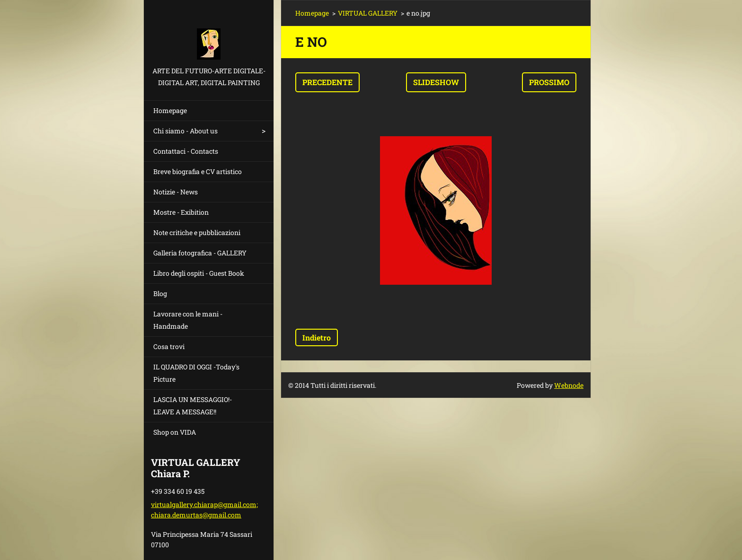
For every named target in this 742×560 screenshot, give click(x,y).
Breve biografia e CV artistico (198, 171)
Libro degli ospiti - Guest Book (199, 273)
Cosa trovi (169, 346)
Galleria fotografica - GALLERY (200, 253)
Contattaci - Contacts (186, 151)
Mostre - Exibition (181, 212)
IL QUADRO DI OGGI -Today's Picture (196, 373)
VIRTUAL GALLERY (368, 13)
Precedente (327, 82)
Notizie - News (176, 192)
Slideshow (436, 82)
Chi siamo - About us (185, 131)
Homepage (170, 110)
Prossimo (549, 82)
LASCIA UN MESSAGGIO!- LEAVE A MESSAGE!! (193, 406)
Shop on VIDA (175, 432)
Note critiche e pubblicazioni (197, 232)
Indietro (317, 337)
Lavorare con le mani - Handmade (188, 320)
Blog (160, 293)
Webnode (569, 385)
